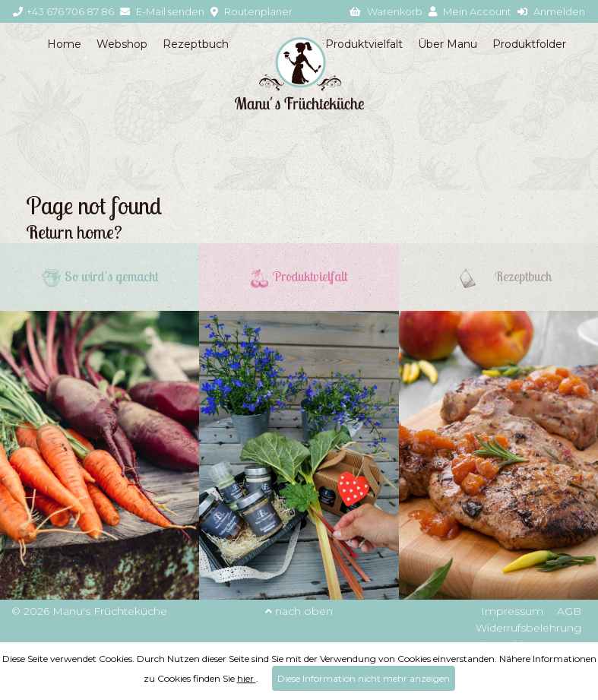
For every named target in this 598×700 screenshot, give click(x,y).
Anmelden (551, 11)
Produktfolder (529, 44)
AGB (569, 611)
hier (247, 678)
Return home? (74, 232)
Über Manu (448, 44)
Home (64, 44)
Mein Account (470, 11)
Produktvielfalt (364, 44)
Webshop (122, 44)
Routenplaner (252, 11)
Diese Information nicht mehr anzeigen (364, 678)
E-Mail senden (162, 11)
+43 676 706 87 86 (63, 11)
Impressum (512, 611)
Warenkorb (386, 11)
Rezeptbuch (196, 44)
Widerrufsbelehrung (528, 628)
